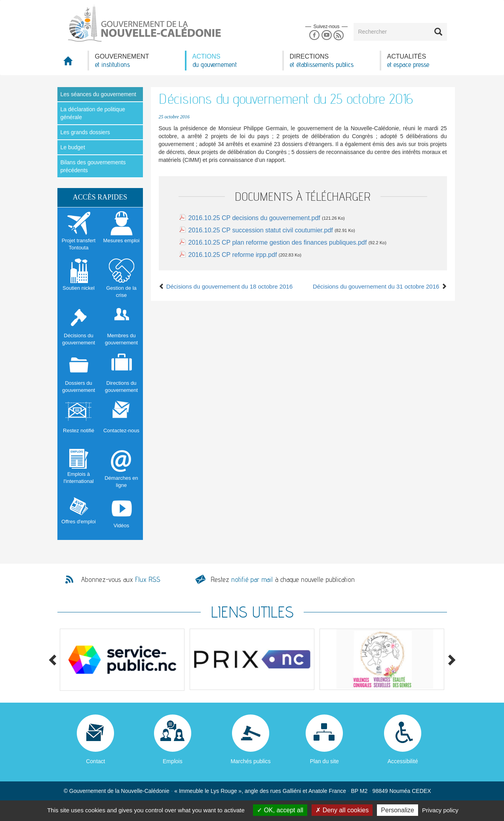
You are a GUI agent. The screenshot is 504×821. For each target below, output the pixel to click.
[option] (122, 660)
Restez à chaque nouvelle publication (283, 579)
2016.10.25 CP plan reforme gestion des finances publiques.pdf (278, 242)
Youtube (326, 35)
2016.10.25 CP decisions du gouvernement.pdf (254, 218)
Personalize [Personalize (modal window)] (397, 810)
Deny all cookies (342, 810)
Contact (95, 761)
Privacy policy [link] (440, 810)
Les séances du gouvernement (98, 94)
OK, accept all (280, 810)
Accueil (72, 63)
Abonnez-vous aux (121, 580)
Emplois (173, 761)
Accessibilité (403, 761)
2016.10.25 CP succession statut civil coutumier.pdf (261, 230)
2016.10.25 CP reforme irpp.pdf (233, 255)
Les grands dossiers (85, 132)
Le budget (73, 147)
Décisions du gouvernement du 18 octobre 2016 (226, 286)
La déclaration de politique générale (93, 113)
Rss (339, 35)
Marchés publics (250, 761)
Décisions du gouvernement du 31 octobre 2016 (380, 286)
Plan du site (324, 761)
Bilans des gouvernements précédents (93, 166)
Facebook (314, 35)
